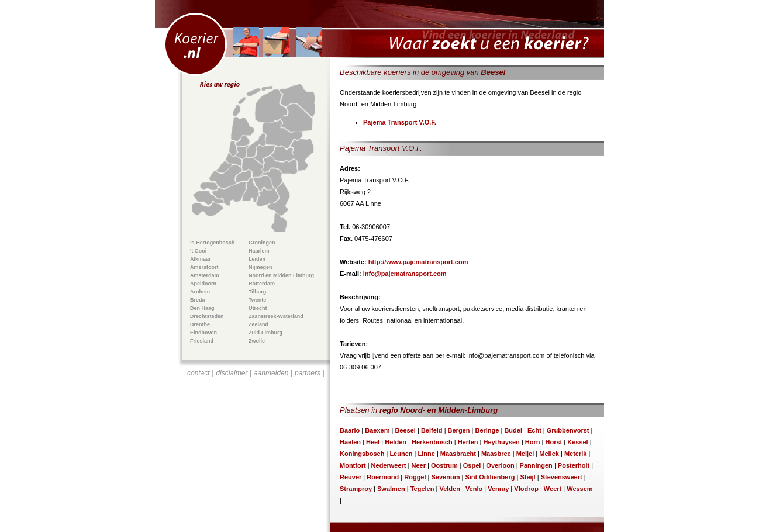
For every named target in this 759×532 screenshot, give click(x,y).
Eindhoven (203, 333)
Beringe (487, 430)
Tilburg (257, 292)
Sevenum (446, 477)
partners (308, 373)
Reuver (351, 477)
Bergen (459, 430)
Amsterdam (205, 275)
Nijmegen (261, 267)
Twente (257, 300)
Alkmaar (201, 259)
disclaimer (232, 373)
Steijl (527, 477)
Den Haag (202, 308)
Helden (396, 442)
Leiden (257, 259)
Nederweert (389, 465)
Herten (468, 442)
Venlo (474, 489)
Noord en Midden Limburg (281, 275)
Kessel (577, 442)
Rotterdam (262, 284)
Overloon (500, 465)
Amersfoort (204, 267)
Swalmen (391, 489)
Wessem (579, 489)
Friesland (202, 341)
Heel (373, 442)
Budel (513, 430)
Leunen (401, 454)
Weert (553, 489)
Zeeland (258, 324)
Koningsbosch (362, 454)
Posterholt (574, 465)
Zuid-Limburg (265, 333)
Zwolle (257, 341)
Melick (549, 454)
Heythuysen (501, 442)
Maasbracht (458, 454)
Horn (533, 442)
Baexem (377, 430)
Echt (534, 430)
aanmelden (271, 373)
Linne (426, 454)
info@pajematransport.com (405, 274)
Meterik (576, 454)
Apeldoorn (203, 284)
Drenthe (200, 324)
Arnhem (200, 292)
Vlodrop (526, 489)
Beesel (405, 430)
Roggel (415, 477)
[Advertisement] (256, 448)
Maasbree (496, 454)
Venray (498, 489)
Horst (553, 442)
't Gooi (198, 251)
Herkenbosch (432, 442)
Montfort (353, 465)
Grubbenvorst (568, 430)
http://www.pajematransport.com (418, 262)
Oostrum (444, 465)
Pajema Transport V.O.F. (400, 122)
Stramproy (356, 489)
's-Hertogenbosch (212, 243)
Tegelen (422, 489)
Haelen (350, 442)
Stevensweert (562, 477)
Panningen (536, 465)
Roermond (383, 477)
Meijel (525, 454)
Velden (449, 489)
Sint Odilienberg (490, 477)
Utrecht (258, 308)
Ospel (472, 465)
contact (199, 373)
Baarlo (350, 430)
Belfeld (432, 430)
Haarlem (259, 251)
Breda (198, 300)
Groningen (262, 243)
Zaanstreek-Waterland (276, 316)
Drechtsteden (207, 316)
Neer (418, 465)
